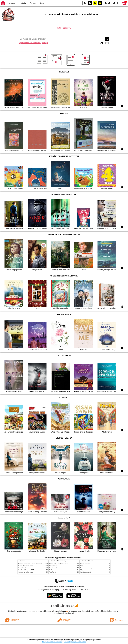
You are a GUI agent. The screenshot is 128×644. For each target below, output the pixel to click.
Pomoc (33, 3)
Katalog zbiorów (64, 28)
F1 (110, 3)
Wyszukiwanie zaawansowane (30, 43)
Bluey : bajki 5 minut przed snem (58, 564)
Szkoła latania (22, 568)
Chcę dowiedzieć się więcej (53, 642)
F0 (106, 3)
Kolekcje (45, 43)
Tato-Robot (52, 572)
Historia (23, 3)
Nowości (12, 3)
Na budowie (53, 570)
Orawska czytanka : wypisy (26, 572)
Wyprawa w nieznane (86, 570)
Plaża (82, 566)
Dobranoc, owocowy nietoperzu (89, 568)
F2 (116, 3)
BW (90, 3)
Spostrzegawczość (86, 572)
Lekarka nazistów (54, 568)
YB (95, 3)
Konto (42, 3)
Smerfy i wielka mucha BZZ (26, 570)
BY (100, 3)
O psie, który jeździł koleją (26, 566)
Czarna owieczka (85, 564)
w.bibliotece (62, 611)
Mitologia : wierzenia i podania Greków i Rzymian (32, 564)
